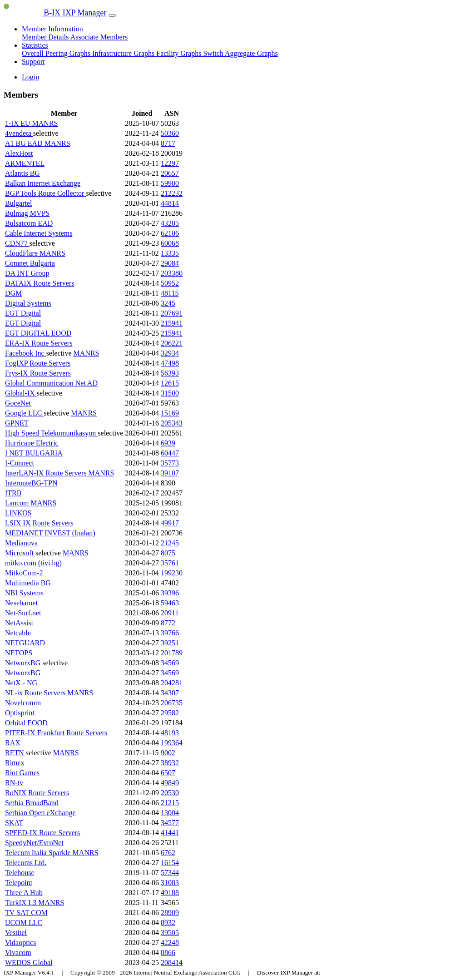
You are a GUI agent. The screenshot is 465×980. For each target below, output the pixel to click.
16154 (170, 863)
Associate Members (99, 37)
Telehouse (20, 873)
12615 (170, 383)
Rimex (15, 763)
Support (33, 62)
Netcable (18, 633)
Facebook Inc (26, 353)
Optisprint (20, 713)
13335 (170, 253)
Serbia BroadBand (32, 803)
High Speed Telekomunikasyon (51, 433)
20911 (170, 613)
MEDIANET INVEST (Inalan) (50, 533)
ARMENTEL (25, 163)
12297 (170, 163)
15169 (170, 413)
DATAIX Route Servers (40, 283)
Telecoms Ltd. (26, 863)
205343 (172, 423)
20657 (170, 173)
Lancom (18, 503)
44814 (170, 203)
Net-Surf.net (23, 613)
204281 (172, 683)
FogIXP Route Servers (38, 363)
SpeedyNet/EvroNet (34, 843)
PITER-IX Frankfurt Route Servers (56, 733)
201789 (172, 653)
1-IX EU (19, 123)
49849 (170, 783)
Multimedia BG (28, 583)
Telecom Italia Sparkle (39, 853)
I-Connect (20, 463)
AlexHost (19, 153)
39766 (170, 633)
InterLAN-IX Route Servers (47, 473)
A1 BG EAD (25, 143)
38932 (170, 763)
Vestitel (16, 933)
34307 (170, 693)
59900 (170, 183)
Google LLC (24, 413)
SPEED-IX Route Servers (42, 833)
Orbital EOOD (26, 723)
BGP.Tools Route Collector (45, 193)
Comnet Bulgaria (30, 263)
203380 (172, 273)
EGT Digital (23, 313)
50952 (170, 283)
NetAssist (19, 623)
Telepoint (19, 883)
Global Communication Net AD (51, 383)
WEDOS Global (29, 963)
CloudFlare (22, 253)
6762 (168, 853)
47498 (170, 363)
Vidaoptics (20, 943)
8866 (168, 953)
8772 (168, 623)
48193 (170, 733)
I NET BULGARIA (34, 453)
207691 (172, 313)
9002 (168, 753)
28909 (170, 913)
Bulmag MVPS (27, 213)
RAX (13, 743)
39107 (170, 473)
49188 (170, 893)
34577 (170, 823)
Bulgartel (19, 203)
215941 (172, 323)
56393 (170, 373)
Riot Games (22, 773)
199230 (172, 573)
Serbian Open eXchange (40, 813)
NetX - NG (21, 683)
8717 (168, 143)
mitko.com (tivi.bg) (33, 563)
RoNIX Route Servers (37, 793)
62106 (170, 233)
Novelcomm (23, 703)
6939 (168, 443)
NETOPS (19, 653)
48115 (170, 293)
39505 (170, 933)
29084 (170, 263)
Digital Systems (28, 303)
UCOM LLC (24, 923)
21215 (170, 803)
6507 (168, 773)
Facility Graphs (180, 53)
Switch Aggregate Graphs (240, 53)
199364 (172, 743)
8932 (168, 923)
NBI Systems (24, 593)
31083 (170, 883)
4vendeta (19, 133)
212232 (172, 193)
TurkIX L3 (22, 903)
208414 (172, 963)
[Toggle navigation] (112, 15)
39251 (170, 643)
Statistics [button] (35, 45)
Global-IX (21, 393)
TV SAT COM (26, 913)
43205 (170, 223)
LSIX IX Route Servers (39, 523)
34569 (170, 663)
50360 (170, 133)
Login (30, 77)
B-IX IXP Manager (55, 13)
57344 (170, 873)
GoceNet (18, 403)
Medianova (21, 543)
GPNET (17, 423)
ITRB (13, 493)
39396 (170, 593)
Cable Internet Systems (39, 233)
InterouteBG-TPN (31, 483)
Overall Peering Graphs (57, 53)
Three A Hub (24, 893)
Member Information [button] (52, 29)
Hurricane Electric (32, 443)
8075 (168, 553)
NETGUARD (25, 643)
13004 (170, 813)
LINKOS (18, 513)
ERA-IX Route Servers (39, 343)
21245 (170, 543)
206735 (172, 703)
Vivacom (18, 953)
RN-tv (14, 783)
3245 (168, 303)
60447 (170, 453)
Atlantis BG (22, 173)
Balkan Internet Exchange (43, 183)
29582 (170, 713)
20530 (170, 793)
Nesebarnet (21, 603)
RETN (15, 753)
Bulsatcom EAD (29, 223)
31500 (170, 393)
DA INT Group (27, 273)
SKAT (14, 823)
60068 (170, 243)
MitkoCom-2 (24, 573)
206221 (172, 343)
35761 (170, 563)
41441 (170, 833)
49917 (170, 523)
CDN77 (17, 243)
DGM (13, 293)
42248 (170, 943)
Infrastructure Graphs (124, 53)
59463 (170, 603)
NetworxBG (24, 663)
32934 (170, 353)
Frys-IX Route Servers (38, 373)
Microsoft (20, 553)
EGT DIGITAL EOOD (38, 333)
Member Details (46, 37)
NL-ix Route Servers (36, 693)
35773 (170, 463)
